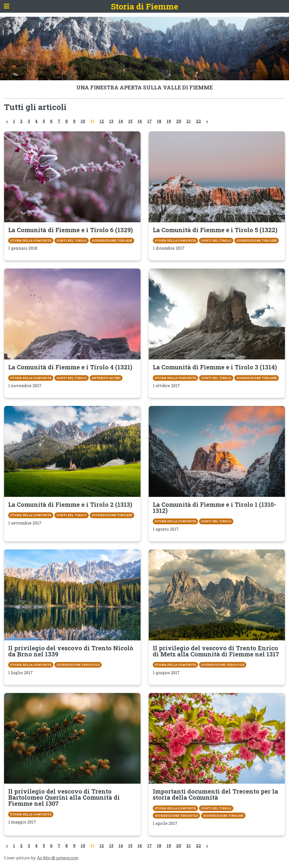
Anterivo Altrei (106, 378)
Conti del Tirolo (72, 240)
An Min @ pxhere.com (58, 858)
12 (102, 121)
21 (189, 121)
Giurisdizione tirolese (112, 240)
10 (83, 121)
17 (149, 121)
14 (121, 121)
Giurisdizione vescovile (78, 665)
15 (130, 121)
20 (179, 121)
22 (199, 121)
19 (169, 121)
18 (159, 121)
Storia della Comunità (31, 240)
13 (111, 121)
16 (140, 121)
